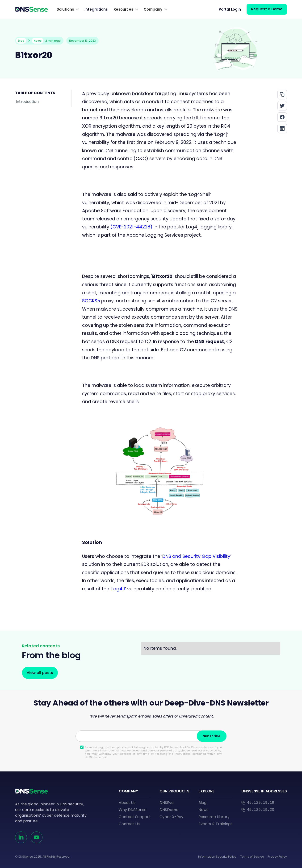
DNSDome (169, 810)
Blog (202, 803)
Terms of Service (252, 857)
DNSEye (167, 803)
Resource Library (214, 817)
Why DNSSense (133, 810)
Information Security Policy (217, 857)
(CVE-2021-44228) (131, 227)
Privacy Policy (277, 857)
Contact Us (129, 824)
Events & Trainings (215, 824)
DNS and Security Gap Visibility (196, 556)
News (203, 810)
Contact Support (134, 817)
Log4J (118, 589)
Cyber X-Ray (171, 817)
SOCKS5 (92, 301)
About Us (127, 803)
